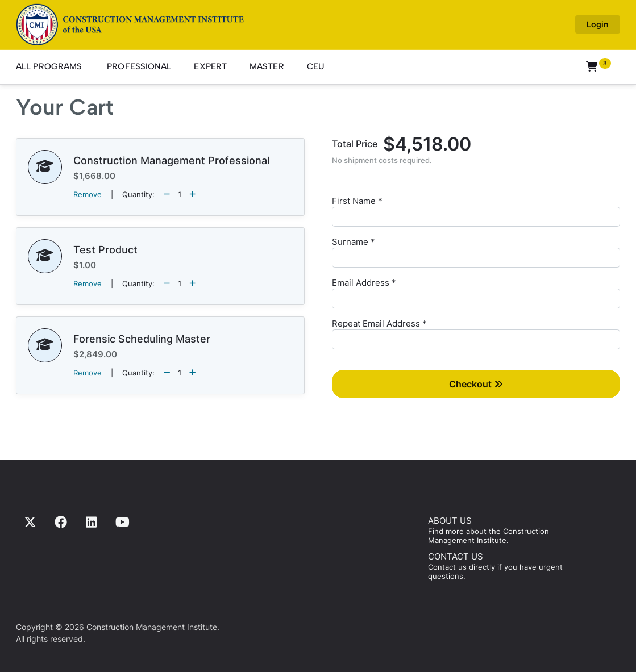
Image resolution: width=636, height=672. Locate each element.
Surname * (354, 242)
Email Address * (364, 283)
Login (598, 24)
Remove (88, 194)
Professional (139, 66)
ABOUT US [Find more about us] (450, 521)
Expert (210, 66)
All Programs (49, 66)
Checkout (476, 384)
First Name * (357, 201)
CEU (316, 66)
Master (267, 66)
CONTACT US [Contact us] (456, 556)
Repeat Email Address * (379, 324)
